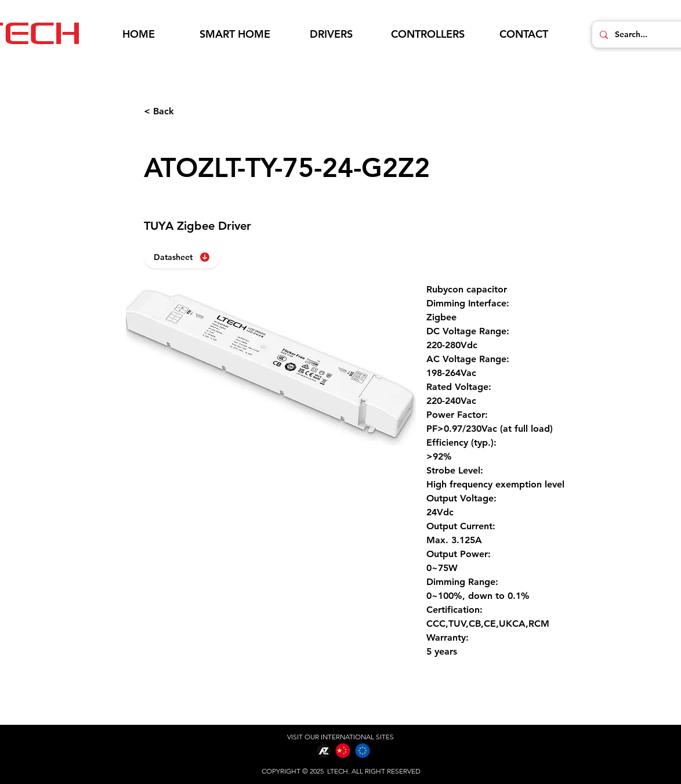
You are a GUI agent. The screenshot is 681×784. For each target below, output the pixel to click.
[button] (235, 34)
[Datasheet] (182, 257)
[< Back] (182, 111)
